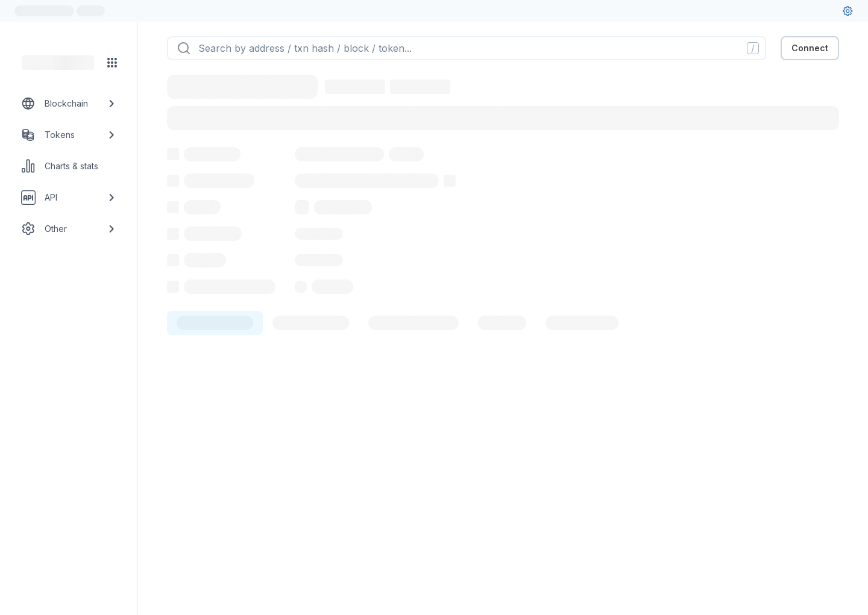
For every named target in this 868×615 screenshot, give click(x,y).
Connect (810, 48)
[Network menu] (112, 63)
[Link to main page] (58, 63)
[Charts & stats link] (69, 166)
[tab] (215, 323)
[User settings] (848, 11)
